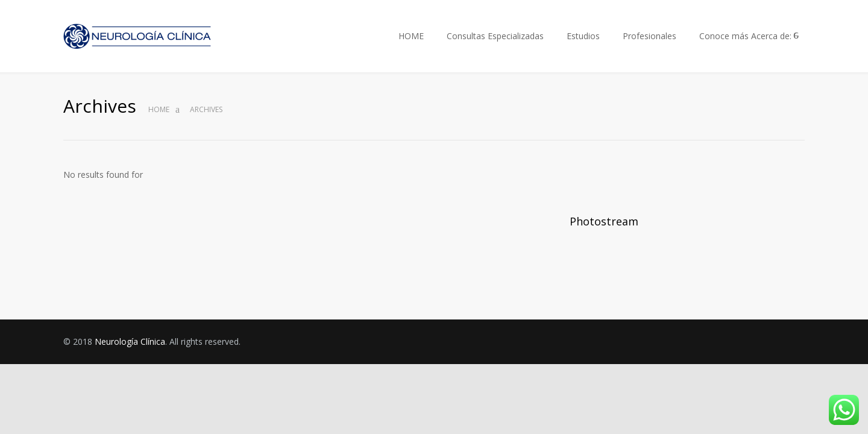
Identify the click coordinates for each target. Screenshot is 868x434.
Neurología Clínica (130, 341)
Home (159, 109)
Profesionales (649, 36)
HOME (411, 36)
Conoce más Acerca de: (745, 36)
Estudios (583, 36)
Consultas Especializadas (495, 36)
